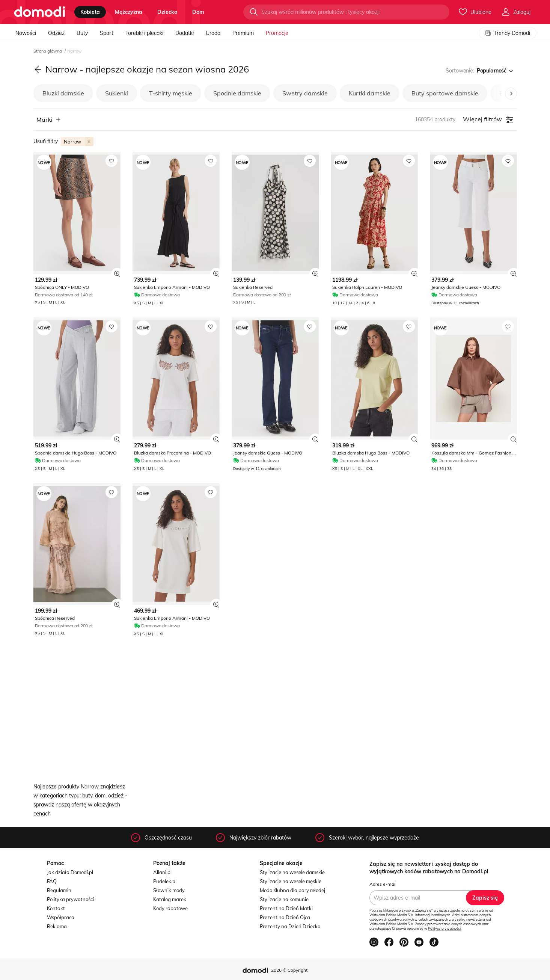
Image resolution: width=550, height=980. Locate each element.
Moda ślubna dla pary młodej (292, 890)
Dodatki (185, 33)
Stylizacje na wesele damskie (292, 872)
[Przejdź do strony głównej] (40, 12)
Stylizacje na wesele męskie (291, 881)
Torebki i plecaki (144, 33)
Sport (107, 33)
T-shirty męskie (171, 93)
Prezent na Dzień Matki (286, 908)
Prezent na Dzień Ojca (285, 917)
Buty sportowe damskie (445, 93)
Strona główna (48, 51)
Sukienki (117, 93)
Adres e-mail (383, 884)
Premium (243, 33)
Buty (82, 33)
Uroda (213, 33)
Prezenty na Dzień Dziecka (290, 926)
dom (198, 12)
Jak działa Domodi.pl (70, 872)
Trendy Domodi (508, 33)
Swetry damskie (305, 93)
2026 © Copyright (289, 970)
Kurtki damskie (370, 93)
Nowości (26, 33)
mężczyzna (129, 12)
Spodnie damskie (237, 93)
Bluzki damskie (63, 93)
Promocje (277, 33)
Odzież (56, 33)
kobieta (90, 12)
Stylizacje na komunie (284, 899)
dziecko (167, 12)
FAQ (52, 881)
